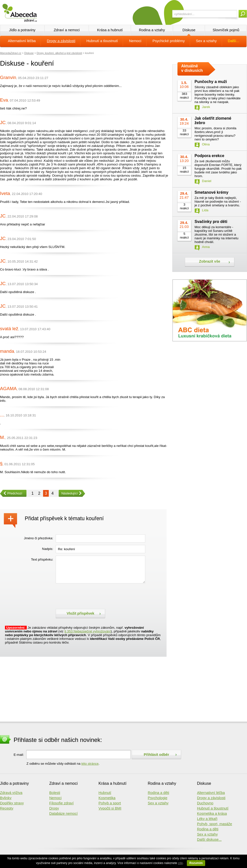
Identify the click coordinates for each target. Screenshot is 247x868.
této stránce (90, 764)
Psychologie (158, 798)
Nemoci (135, 41)
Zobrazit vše (210, 261)
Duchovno (205, 803)
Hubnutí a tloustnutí (102, 41)
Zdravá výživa (11, 793)
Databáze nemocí (63, 814)
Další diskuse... (209, 840)
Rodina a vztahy (152, 30)
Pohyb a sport (110, 803)
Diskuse (189, 30)
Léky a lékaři (207, 819)
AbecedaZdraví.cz (11, 53)
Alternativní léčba (22, 41)
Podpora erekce (209, 156)
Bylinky (6, 798)
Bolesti (55, 793)
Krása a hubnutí (110, 30)
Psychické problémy (169, 41)
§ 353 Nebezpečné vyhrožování (87, 631)
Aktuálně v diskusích (192, 68)
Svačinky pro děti (211, 222)
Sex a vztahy (206, 41)
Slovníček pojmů (226, 30)
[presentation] (93, 596)
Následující (68, 493)
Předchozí (11, 493)
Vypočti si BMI (110, 808)
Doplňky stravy (12, 803)
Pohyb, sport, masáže (215, 824)
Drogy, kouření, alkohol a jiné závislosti (59, 53)
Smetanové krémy (211, 192)
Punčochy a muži (211, 82)
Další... (234, 41)
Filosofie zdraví (62, 803)
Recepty (7, 808)
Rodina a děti (158, 793)
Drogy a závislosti (61, 41)
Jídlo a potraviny (22, 30)
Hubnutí (105, 793)
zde (180, 863)
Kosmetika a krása (212, 814)
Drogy (54, 808)
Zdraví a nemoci (67, 30)
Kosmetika (107, 798)
